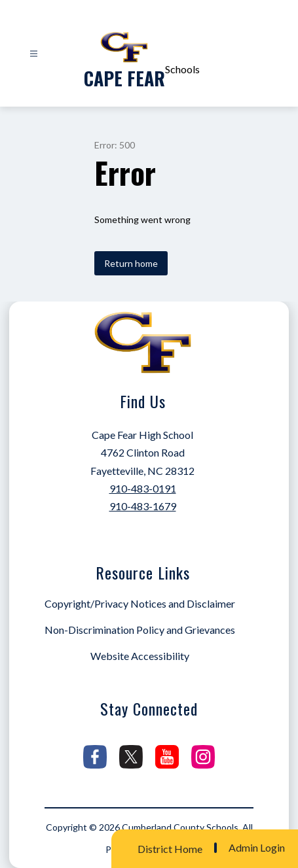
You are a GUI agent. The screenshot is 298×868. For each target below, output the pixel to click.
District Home (170, 849)
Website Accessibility (140, 656)
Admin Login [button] (257, 848)
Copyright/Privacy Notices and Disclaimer (140, 603)
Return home (131, 263)
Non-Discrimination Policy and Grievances (140, 630)
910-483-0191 (143, 488)
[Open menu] (34, 54)
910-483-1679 (143, 506)
